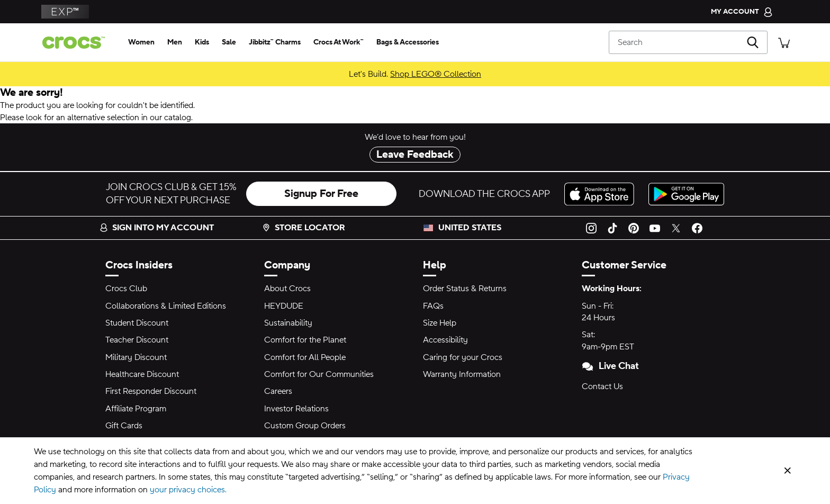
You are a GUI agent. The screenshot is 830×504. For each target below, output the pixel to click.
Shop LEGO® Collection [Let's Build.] (436, 74)
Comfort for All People (305, 357)
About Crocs (287, 289)
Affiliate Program (136, 409)
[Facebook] (697, 228)
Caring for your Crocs (463, 357)
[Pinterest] (634, 228)
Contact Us (602, 386)
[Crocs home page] (78, 43)
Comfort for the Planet (305, 340)
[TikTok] (612, 228)
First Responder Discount (151, 391)
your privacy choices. (188, 490)
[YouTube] (655, 228)
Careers (278, 391)
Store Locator (304, 228)
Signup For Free (321, 194)
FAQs (433, 306)
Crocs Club (126, 289)
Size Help (440, 323)
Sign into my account (157, 228)
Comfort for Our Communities (319, 374)
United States (470, 228)
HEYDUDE (284, 306)
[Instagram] (591, 228)
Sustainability (288, 323)
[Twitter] (676, 228)
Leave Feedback (415, 155)
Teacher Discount (137, 340)
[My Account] (742, 12)
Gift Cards (124, 426)
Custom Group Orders (305, 426)
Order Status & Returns (465, 289)
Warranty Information (462, 374)
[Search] (688, 42)
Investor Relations (296, 409)
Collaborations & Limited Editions (166, 306)
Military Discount (136, 357)
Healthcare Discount (142, 374)
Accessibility (445, 340)
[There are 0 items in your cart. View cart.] (784, 42)
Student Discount (137, 323)
